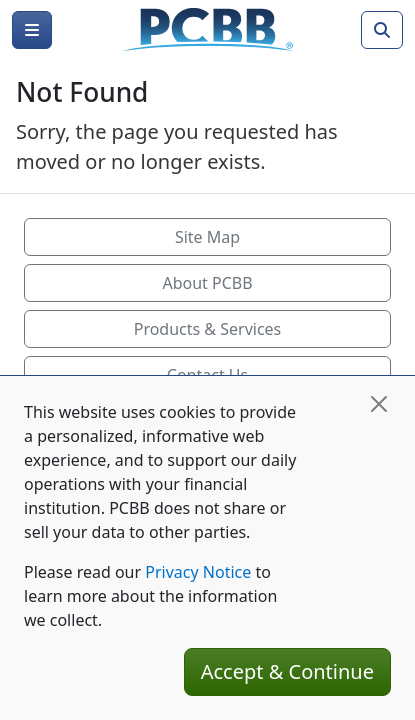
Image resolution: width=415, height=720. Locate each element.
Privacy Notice (198, 572)
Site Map (207, 237)
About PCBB (207, 283)
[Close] (379, 404)
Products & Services (208, 329)
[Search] (382, 30)
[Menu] (32, 30)
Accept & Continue (287, 671)
